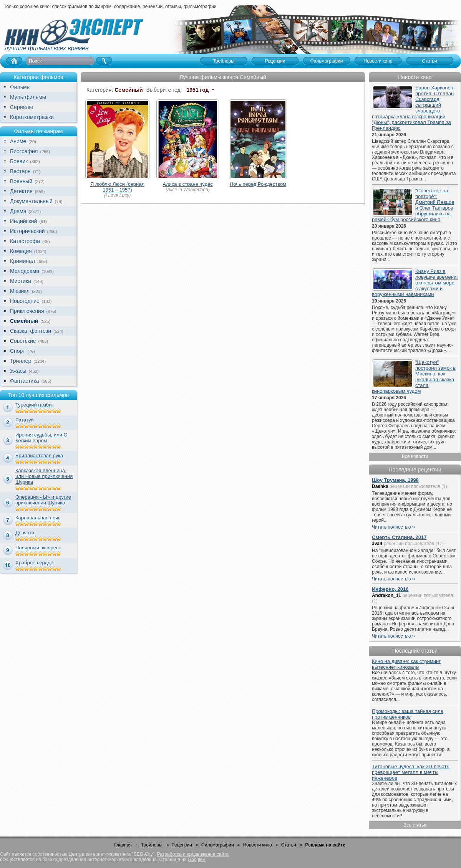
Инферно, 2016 (390, 589)
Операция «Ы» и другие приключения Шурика (43, 500)
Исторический (27, 231)
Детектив (21, 191)
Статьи (289, 845)
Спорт (17, 351)
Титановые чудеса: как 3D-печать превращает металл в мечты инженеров (411, 772)
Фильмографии (218, 845)
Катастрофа (25, 241)
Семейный (24, 321)
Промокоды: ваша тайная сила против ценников (408, 714)
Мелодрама (25, 271)
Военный (21, 181)
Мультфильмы (28, 97)
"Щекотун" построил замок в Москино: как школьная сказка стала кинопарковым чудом (414, 377)
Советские (23, 341)
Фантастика (25, 381)
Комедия (21, 251)
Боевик (19, 161)
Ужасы (18, 371)
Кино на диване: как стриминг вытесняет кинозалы (406, 664)
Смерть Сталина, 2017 (399, 537)
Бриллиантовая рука (39, 455)
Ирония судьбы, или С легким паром (41, 438)
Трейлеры (152, 845)
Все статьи (415, 825)
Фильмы (20, 87)
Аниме (18, 141)
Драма (18, 211)
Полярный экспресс (38, 548)
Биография (24, 151)
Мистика (21, 281)
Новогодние (25, 301)
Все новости (415, 456)
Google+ (197, 860)
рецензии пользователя (415, 486)
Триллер (21, 361)
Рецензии (182, 845)
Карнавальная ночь (38, 518)
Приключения (27, 311)
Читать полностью (391, 527)
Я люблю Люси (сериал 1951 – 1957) (117, 187)
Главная (123, 845)
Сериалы (22, 107)
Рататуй (25, 420)
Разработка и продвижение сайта (193, 854)
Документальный (31, 201)
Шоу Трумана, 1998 (395, 480)
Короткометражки (32, 117)
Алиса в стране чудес (187, 184)
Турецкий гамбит (35, 405)
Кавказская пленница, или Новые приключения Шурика (44, 476)
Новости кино (258, 845)
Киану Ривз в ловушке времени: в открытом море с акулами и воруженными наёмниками (415, 283)
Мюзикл (20, 291)
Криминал (22, 261)
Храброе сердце (34, 563)
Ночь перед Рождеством (258, 184)
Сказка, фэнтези (31, 331)
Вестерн (20, 171)
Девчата (25, 533)
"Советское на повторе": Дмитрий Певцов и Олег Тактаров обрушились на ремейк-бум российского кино (413, 205)
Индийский (23, 221)
